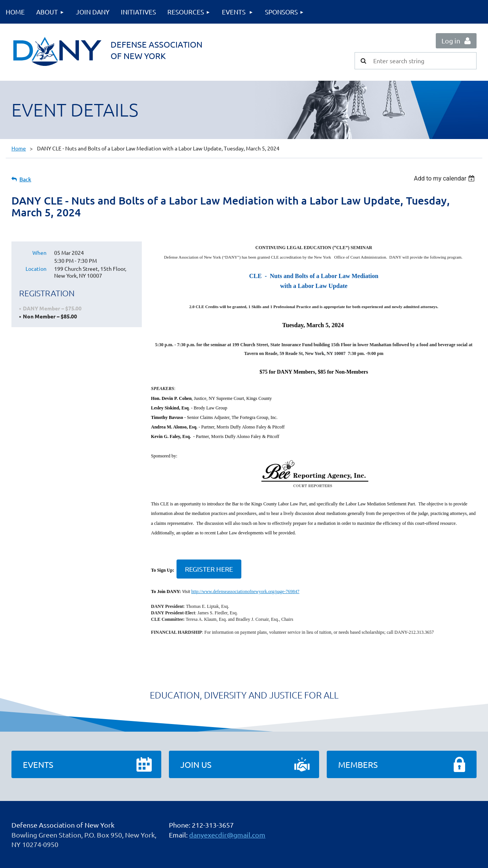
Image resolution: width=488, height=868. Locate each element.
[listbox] (445, 178)
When (39, 253)
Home (19, 148)
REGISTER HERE (209, 569)
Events (38, 764)
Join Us (196, 764)
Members (358, 764)
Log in (451, 41)
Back (25, 179)
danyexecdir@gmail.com (227, 835)
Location (36, 269)
